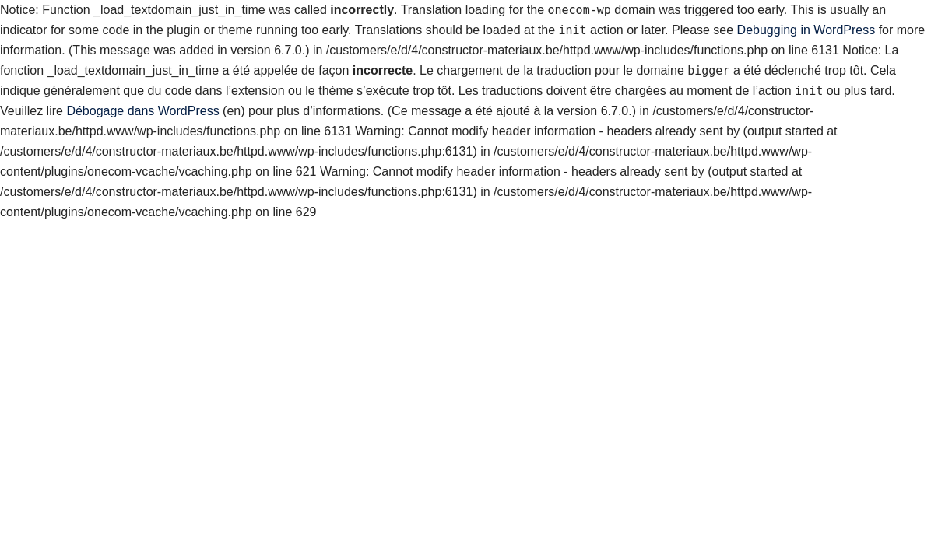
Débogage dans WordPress (142, 111)
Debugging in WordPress (806, 30)
